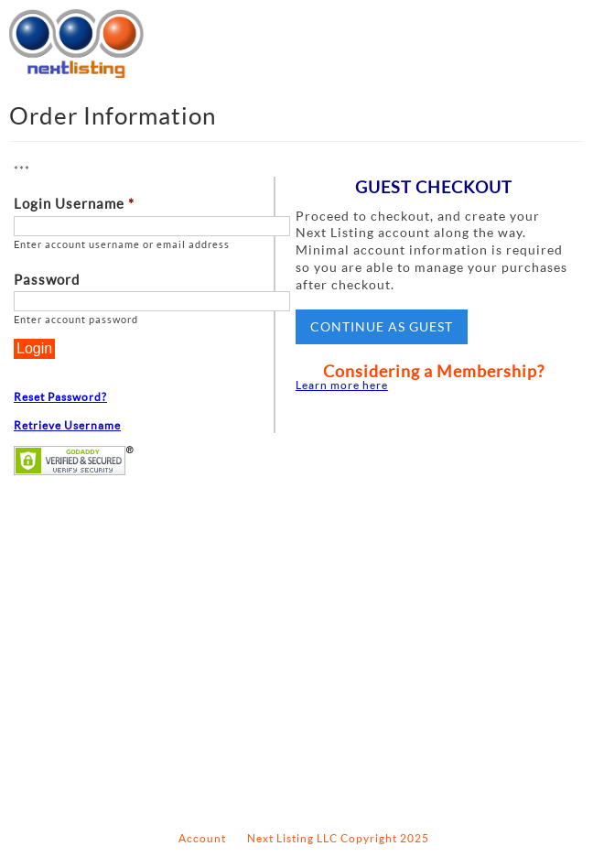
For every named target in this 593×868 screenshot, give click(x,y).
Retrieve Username (67, 425)
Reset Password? (60, 397)
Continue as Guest (382, 326)
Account (202, 838)
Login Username (74, 204)
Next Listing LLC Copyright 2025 (338, 838)
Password (47, 280)
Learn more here (342, 385)
